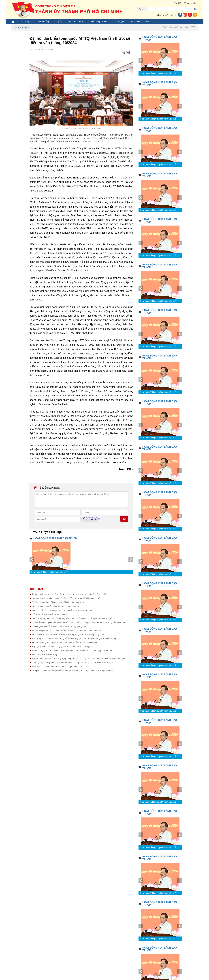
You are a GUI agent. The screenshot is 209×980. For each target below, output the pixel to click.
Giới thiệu (178, 3)
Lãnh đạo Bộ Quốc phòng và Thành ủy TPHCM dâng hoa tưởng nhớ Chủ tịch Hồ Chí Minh (73, 663)
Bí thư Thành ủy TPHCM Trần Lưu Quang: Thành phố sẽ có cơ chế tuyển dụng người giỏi (72, 618)
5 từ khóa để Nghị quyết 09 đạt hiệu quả (49, 572)
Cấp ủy (59, 22)
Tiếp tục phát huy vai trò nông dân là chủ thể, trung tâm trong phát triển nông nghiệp (69, 594)
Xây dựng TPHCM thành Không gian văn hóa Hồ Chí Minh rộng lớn (62, 646)
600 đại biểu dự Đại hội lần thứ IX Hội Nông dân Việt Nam (58, 602)
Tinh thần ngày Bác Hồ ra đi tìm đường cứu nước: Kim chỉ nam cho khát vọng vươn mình (72, 651)
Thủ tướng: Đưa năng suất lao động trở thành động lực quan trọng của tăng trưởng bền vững (74, 638)
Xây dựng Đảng (42, 22)
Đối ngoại (120, 22)
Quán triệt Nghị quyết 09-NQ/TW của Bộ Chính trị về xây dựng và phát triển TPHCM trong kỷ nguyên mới (79, 622)
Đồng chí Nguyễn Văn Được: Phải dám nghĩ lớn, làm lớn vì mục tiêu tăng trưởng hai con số (73, 671)
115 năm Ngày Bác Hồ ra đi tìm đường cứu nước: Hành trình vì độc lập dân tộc (67, 630)
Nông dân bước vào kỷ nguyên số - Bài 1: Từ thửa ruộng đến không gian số (66, 598)
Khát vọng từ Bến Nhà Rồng (45, 655)
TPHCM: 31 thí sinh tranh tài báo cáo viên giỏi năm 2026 (57, 667)
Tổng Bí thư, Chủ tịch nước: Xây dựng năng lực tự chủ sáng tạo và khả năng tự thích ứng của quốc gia (78, 659)
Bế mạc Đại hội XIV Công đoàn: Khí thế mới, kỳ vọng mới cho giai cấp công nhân (68, 634)
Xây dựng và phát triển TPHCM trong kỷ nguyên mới (55, 606)
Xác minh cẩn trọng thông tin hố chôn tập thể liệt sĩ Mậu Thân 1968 (62, 610)
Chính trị (25, 22)
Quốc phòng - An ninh (99, 22)
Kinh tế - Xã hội (76, 22)
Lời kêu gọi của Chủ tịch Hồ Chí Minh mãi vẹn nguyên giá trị (59, 626)
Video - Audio (190, 3)
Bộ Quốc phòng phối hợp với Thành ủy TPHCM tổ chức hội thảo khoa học (65, 642)
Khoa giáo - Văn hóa (140, 22)
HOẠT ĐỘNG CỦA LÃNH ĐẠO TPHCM (55, 538)
